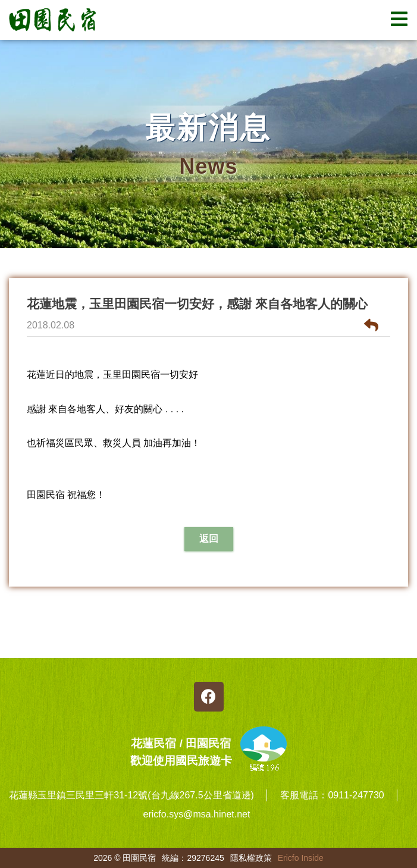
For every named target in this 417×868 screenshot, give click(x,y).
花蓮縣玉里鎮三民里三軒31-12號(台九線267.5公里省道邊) (131, 795)
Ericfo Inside (301, 858)
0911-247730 (356, 795)
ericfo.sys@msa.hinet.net (197, 814)
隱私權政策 (251, 858)
